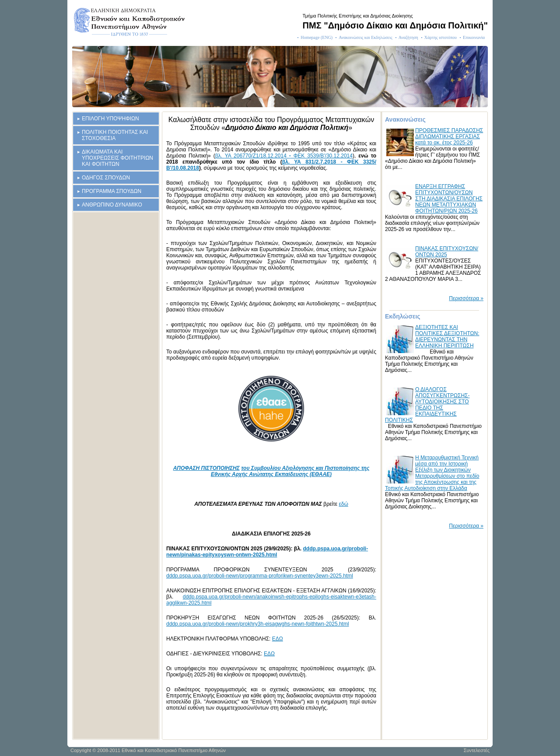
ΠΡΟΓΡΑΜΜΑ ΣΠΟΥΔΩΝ (112, 191)
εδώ (343, 504)
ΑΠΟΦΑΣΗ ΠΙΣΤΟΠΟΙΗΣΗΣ (206, 468)
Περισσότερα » (466, 298)
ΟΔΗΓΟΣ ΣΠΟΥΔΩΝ (106, 178)
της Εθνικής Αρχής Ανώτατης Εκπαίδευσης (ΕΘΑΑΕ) (290, 471)
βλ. (220, 156)
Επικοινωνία (474, 37)
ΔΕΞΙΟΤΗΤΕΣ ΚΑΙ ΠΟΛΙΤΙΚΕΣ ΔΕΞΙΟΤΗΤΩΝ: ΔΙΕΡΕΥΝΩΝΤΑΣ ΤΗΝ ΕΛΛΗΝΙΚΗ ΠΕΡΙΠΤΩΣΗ (447, 336)
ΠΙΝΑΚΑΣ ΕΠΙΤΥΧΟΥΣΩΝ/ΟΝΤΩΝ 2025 (447, 252)
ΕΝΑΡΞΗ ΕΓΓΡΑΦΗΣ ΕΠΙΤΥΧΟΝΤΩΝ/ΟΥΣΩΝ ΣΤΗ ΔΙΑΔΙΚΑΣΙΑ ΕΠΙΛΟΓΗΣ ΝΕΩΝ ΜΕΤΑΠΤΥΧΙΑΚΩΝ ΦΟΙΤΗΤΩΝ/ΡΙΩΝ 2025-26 (449, 199)
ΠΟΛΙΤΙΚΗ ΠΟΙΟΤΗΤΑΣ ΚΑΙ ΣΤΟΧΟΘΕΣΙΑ (115, 135)
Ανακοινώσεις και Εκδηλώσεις (366, 37)
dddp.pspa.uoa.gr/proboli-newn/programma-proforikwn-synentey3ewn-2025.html (260, 576)
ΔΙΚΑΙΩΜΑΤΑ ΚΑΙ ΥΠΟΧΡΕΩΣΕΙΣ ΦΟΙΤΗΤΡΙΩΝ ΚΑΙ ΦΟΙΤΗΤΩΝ (117, 158)
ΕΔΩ (278, 639)
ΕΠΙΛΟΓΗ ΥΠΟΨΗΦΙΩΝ (110, 119)
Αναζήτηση (408, 37)
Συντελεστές (477, 750)
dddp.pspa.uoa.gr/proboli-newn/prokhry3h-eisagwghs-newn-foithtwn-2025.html (258, 624)
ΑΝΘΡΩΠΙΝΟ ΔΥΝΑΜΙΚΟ (112, 205)
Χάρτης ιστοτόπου (441, 37)
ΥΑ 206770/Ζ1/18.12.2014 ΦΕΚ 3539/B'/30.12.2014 (289, 156)
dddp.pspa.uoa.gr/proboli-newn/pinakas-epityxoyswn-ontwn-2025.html (267, 552)
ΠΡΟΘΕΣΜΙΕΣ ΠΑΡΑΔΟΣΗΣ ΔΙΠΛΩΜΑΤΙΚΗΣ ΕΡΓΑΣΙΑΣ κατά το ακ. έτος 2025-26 (449, 136)
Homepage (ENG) (317, 37)
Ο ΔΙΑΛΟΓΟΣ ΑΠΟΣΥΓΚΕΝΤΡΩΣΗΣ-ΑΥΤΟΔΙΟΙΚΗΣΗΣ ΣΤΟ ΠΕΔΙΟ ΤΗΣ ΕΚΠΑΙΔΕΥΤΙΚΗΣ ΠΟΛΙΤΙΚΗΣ (427, 405)
